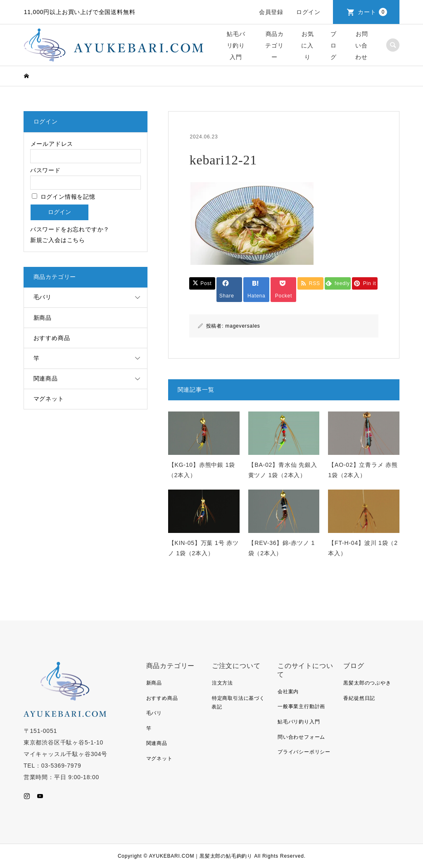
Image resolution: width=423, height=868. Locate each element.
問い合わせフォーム (301, 737)
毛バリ (43, 297)
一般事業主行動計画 (301, 706)
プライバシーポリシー (304, 752)
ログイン (308, 12)
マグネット (49, 399)
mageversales (242, 326)
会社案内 (288, 692)
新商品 (43, 318)
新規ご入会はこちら (58, 240)
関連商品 (46, 378)
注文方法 (222, 683)
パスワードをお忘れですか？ (70, 229)
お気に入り (307, 45)
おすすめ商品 (52, 338)
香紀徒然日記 (359, 698)
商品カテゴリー (274, 45)
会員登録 (271, 12)
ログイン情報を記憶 (64, 197)
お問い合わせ (361, 45)
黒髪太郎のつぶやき (367, 683)
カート (372, 12)
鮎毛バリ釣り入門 (236, 45)
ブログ (334, 45)
